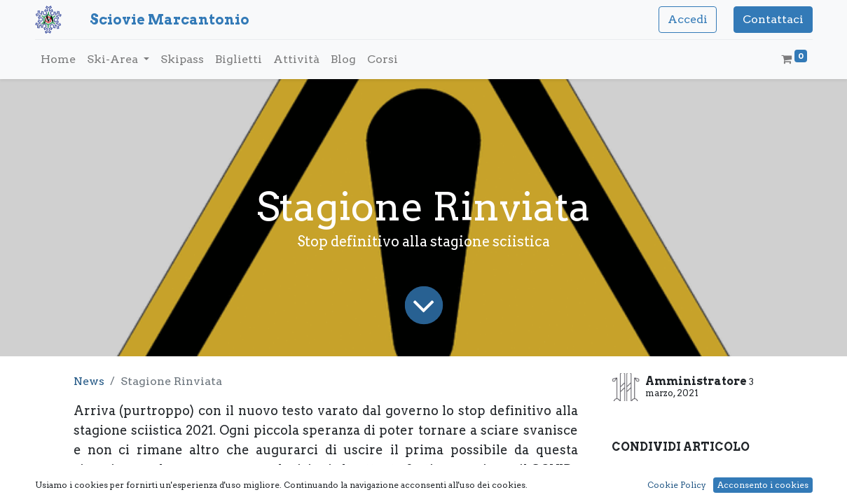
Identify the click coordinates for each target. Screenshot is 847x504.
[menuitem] (58, 59)
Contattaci (773, 19)
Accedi (688, 19)
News (89, 381)
